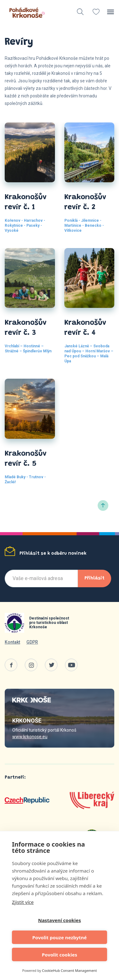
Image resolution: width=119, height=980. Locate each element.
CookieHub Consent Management (70, 970)
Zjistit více (23, 902)
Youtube (71, 665)
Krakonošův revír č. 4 (85, 328)
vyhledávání (80, 12)
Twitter (51, 665)
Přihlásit (95, 578)
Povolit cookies (59, 955)
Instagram (31, 665)
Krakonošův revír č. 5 (26, 459)
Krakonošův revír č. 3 (26, 328)
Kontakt (12, 642)
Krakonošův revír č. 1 (26, 202)
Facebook (11, 665)
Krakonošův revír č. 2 (85, 202)
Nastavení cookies (59, 920)
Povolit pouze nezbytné (59, 937)
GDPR (32, 642)
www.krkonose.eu (30, 737)
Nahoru (103, 506)
